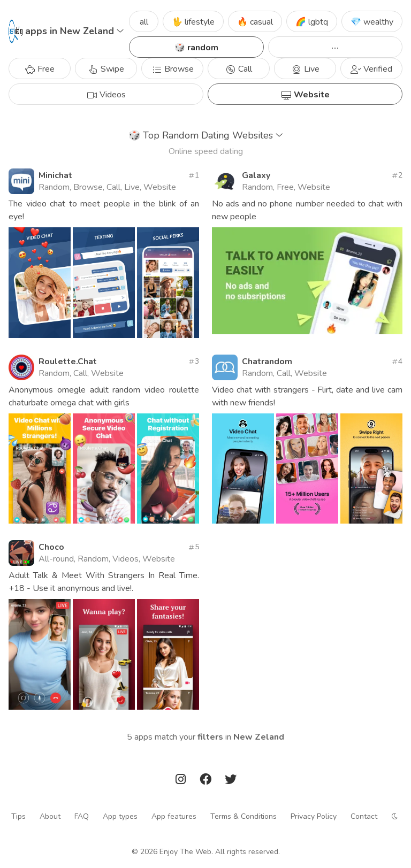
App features (174, 816)
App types (120, 816)
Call (239, 69)
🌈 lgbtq (312, 22)
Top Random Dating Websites (206, 135)
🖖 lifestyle (193, 22)
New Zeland (259, 737)
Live (305, 69)
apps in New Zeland (74, 31)
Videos (106, 95)
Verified (371, 69)
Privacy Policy (314, 816)
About (50, 816)
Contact (364, 816)
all (144, 22)
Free (40, 69)
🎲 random (196, 48)
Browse (173, 69)
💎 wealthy (372, 22)
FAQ (82, 816)
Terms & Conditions (243, 816)
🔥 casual (255, 22)
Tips (18, 816)
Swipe (106, 69)
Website (305, 95)
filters (210, 737)
